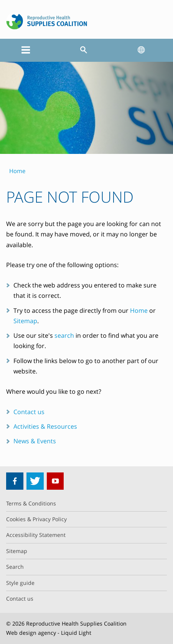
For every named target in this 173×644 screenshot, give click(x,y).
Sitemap (25, 321)
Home (139, 310)
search (64, 335)
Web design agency (31, 633)
